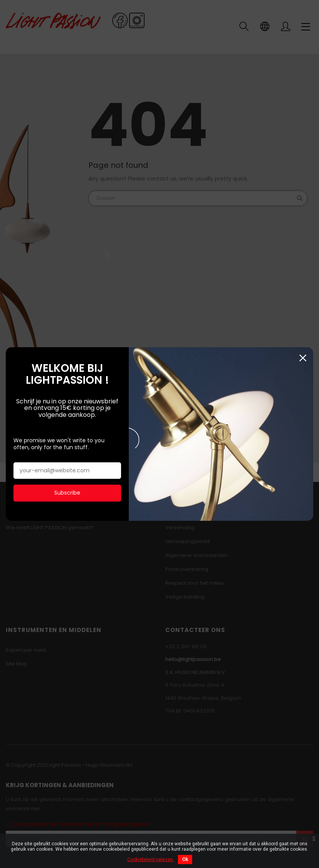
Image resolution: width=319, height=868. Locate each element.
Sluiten (303, 357)
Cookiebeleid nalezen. (151, 860)
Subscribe (67, 492)
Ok (185, 860)
